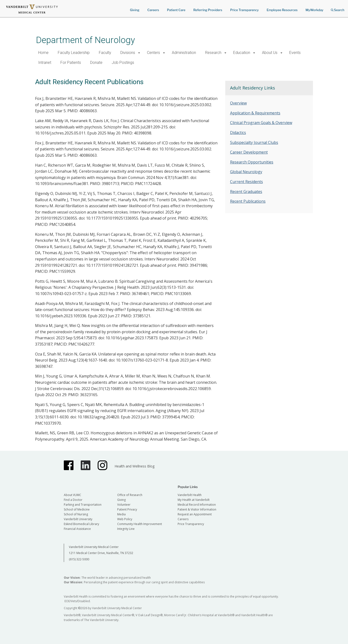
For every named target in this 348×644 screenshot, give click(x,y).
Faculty (105, 53)
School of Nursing (76, 514)
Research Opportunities (252, 162)
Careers (153, 10)
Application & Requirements (255, 113)
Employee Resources (282, 10)
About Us (270, 53)
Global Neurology (246, 172)
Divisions (128, 53)
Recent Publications (248, 201)
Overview (238, 103)
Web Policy (125, 519)
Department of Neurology (85, 40)
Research (213, 53)
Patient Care (176, 10)
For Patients (71, 63)
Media (121, 514)
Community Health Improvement (140, 524)
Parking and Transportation (83, 505)
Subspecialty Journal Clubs (254, 142)
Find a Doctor (73, 500)
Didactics (238, 133)
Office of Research (130, 495)
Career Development (249, 152)
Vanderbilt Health (190, 495)
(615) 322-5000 (79, 559)
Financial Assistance (77, 529)
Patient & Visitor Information (197, 509)
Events (295, 53)
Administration (184, 53)
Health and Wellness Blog (134, 466)
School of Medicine (77, 509)
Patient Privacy (127, 509)
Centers (153, 53)
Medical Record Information (197, 505)
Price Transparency (245, 10)
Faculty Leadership (74, 53)
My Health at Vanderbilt (194, 500)
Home (43, 53)
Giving (135, 10)
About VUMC (72, 495)
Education (242, 53)
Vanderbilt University (78, 519)
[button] (139, 53)
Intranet (45, 63)
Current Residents (246, 182)
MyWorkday (314, 10)
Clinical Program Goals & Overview (261, 123)
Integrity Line (126, 529)
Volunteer (124, 505)
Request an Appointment (195, 514)
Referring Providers (208, 10)
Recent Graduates (246, 192)
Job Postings (123, 63)
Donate (96, 63)
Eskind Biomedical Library (81, 524)
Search (338, 8)
